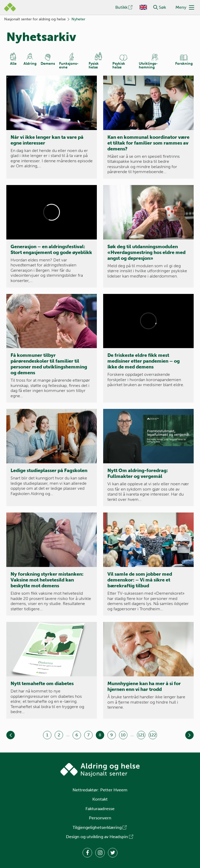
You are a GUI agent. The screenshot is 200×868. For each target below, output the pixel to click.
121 (141, 735)
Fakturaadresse (100, 809)
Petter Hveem (114, 790)
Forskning (184, 64)
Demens (48, 64)
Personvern (100, 818)
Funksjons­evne (69, 65)
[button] (156, 7)
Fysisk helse (94, 65)
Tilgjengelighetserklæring (100, 827)
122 (153, 735)
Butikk (124, 7)
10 (123, 735)
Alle (13, 64)
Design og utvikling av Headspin (100, 837)
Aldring (30, 64)
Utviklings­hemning (148, 65)
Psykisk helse (119, 65)
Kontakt (100, 799)
